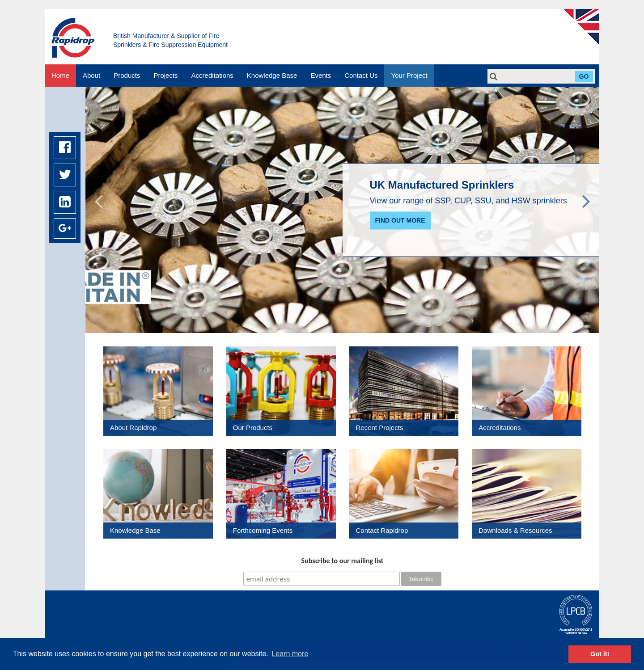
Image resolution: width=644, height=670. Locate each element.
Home (60, 75)
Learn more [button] (290, 654)
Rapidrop (73, 38)
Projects (165, 75)
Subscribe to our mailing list (343, 561)
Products (127, 75)
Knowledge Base (272, 75)
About (91, 75)
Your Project (409, 75)
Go (584, 76)
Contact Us (361, 75)
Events (321, 75)
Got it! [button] (600, 654)
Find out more (400, 221)
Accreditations (212, 75)
